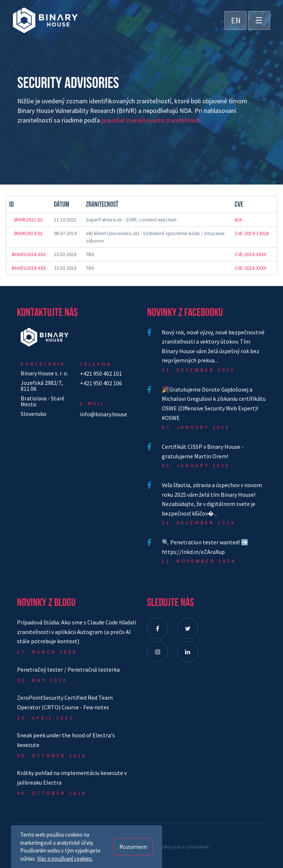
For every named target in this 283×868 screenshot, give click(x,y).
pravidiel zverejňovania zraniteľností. (152, 120)
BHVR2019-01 (29, 233)
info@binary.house (104, 414)
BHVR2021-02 (29, 220)
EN (236, 20)
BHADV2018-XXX (29, 254)
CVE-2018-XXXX (251, 254)
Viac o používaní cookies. (65, 859)
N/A (238, 220)
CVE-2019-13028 (252, 233)
